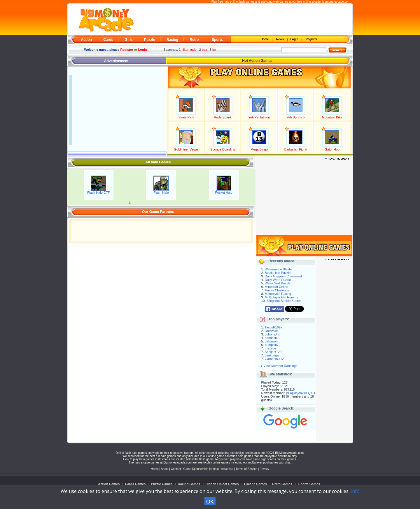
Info (355, 491)
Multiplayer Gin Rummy (281, 297)
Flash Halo (161, 193)
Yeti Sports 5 (296, 117)
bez (204, 50)
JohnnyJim (273, 334)
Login (295, 39)
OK (210, 502)
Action (86, 40)
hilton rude (189, 50)
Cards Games (135, 484)
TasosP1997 (274, 327)
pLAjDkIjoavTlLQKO (301, 393)
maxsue (271, 348)
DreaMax (271, 331)
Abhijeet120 (273, 352)
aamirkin (271, 338)
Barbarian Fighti (296, 149)
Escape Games (256, 484)
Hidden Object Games (222, 484)
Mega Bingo (259, 149)
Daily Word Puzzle (278, 280)
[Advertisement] (243, 19)
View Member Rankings (281, 366)
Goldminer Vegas (186, 149)
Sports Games (309, 484)
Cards (108, 40)
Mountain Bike (332, 117)
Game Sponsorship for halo (201, 469)
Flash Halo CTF (98, 193)
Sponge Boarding (223, 149)
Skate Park (186, 117)
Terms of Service (247, 469)
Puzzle (149, 40)
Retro (194, 40)
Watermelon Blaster (279, 269)
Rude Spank (223, 117)
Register (311, 39)
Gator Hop (332, 149)
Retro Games (282, 484)
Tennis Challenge (277, 290)
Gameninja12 (274, 359)
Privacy (264, 469)
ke (214, 50)
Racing (172, 40)
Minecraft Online (276, 287)
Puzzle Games (162, 484)
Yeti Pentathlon (259, 117)
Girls (129, 40)
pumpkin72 (273, 345)
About (164, 469)
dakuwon (271, 341)
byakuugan (273, 355)
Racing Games (189, 484)
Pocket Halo (224, 193)
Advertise (227, 469)
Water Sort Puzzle (278, 283)
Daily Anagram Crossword (283, 276)
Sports (217, 40)
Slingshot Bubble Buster (284, 301)
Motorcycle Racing (278, 294)
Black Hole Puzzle (278, 273)
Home (265, 39)
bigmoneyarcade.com (336, 2)
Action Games (109, 484)
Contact (176, 469)
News (280, 39)
